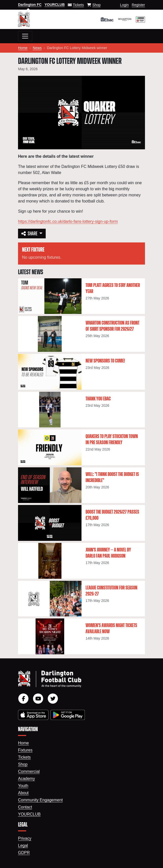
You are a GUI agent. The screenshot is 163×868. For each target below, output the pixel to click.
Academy (27, 779)
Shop (23, 764)
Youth (23, 786)
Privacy (25, 838)
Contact (25, 807)
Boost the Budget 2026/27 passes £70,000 (112, 515)
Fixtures (25, 750)
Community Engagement (40, 800)
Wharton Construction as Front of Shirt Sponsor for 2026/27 (112, 326)
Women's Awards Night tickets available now (111, 629)
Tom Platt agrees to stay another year (113, 288)
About (23, 793)
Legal (23, 845)
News (37, 48)
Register (138, 5)
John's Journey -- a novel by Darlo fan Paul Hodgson (108, 553)
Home (23, 48)
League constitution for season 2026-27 (111, 591)
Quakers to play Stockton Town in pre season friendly (112, 440)
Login (124, 5)
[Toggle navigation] (25, 36)
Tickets (24, 757)
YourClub (29, 814)
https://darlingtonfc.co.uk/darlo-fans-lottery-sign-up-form (68, 221)
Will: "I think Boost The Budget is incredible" (112, 478)
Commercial (29, 771)
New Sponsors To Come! (105, 361)
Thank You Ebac (98, 399)
